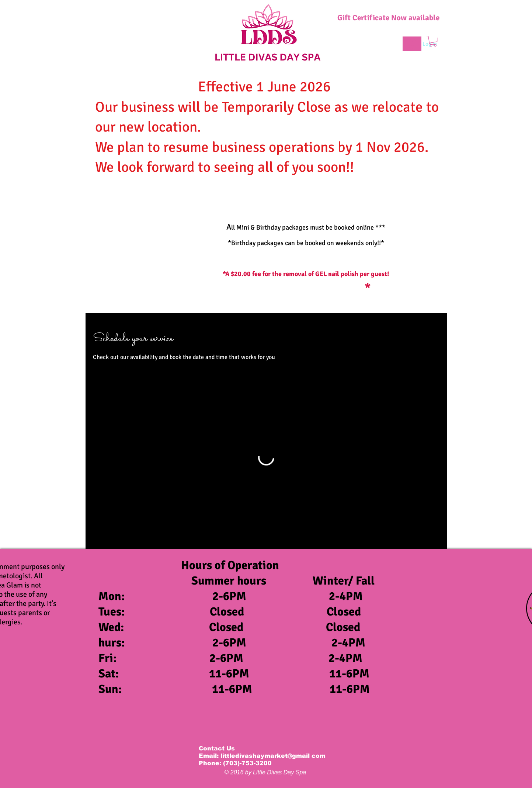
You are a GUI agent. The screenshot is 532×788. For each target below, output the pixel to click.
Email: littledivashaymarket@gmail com (262, 756)
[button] (433, 41)
